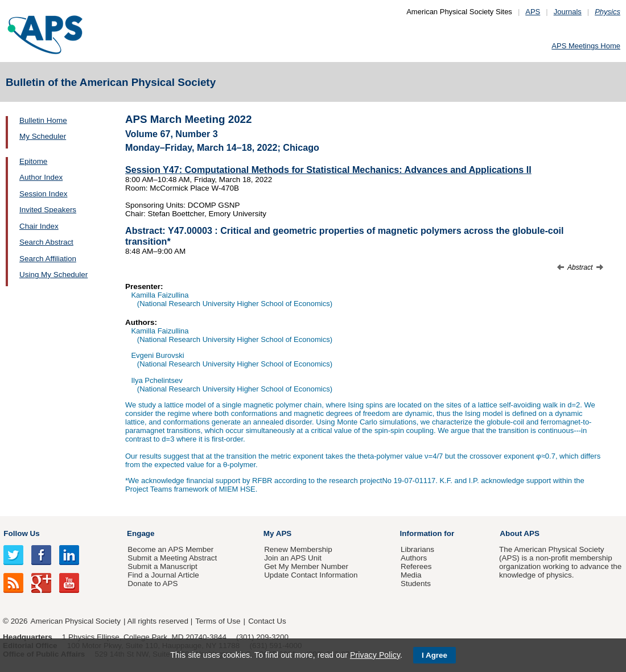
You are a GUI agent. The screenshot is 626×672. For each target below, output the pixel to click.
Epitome (33, 161)
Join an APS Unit (293, 558)
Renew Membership (298, 549)
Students (416, 584)
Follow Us (21, 533)
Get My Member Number (306, 566)
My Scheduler (43, 136)
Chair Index (39, 226)
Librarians (417, 549)
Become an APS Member (170, 549)
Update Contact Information (311, 575)
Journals (568, 12)
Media (411, 575)
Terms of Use (218, 621)
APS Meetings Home (586, 46)
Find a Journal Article (163, 575)
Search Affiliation (48, 259)
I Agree (435, 655)
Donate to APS (153, 584)
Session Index (43, 194)
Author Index (41, 177)
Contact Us (267, 621)
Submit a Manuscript (162, 566)
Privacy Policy (375, 655)
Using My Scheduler (53, 275)
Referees (416, 566)
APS (533, 12)
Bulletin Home (43, 120)
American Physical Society (76, 621)
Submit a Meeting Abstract (172, 558)
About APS (520, 533)
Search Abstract (46, 242)
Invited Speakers (48, 210)
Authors (414, 558)
